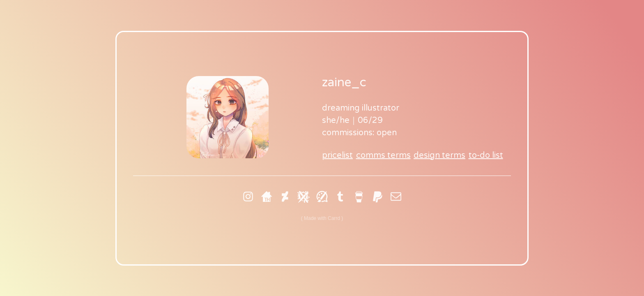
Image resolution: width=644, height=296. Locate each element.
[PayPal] (377, 197)
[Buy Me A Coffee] (359, 197)
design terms (439, 155)
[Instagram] (248, 197)
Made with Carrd (322, 218)
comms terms (383, 155)
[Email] (396, 197)
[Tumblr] (340, 197)
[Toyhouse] (267, 197)
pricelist (337, 155)
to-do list (486, 155)
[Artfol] (322, 197)
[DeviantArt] (285, 197)
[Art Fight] (304, 197)
